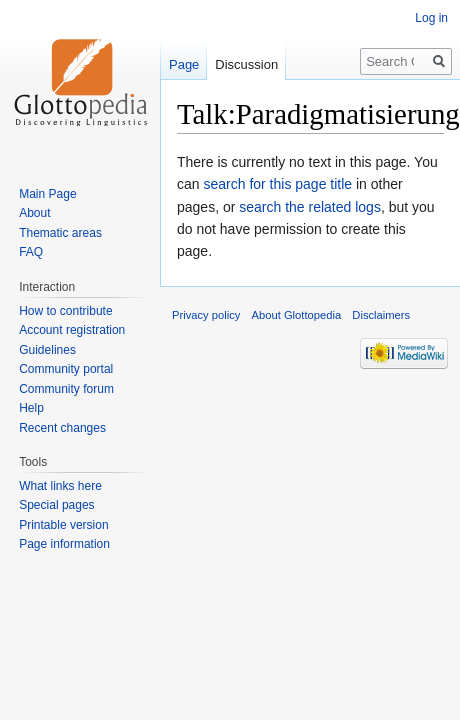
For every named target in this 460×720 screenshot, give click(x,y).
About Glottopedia (297, 315)
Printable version (63, 525)
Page (184, 64)
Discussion (246, 64)
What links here (60, 486)
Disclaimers (381, 315)
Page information (64, 544)
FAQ (31, 252)
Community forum (66, 389)
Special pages (56, 505)
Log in (431, 18)
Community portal (66, 369)
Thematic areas (60, 233)
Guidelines (47, 350)
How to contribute (65, 311)
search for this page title (277, 184)
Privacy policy (206, 315)
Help (31, 408)
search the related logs (310, 207)
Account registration (72, 330)
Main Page (47, 194)
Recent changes (62, 428)
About (34, 213)
